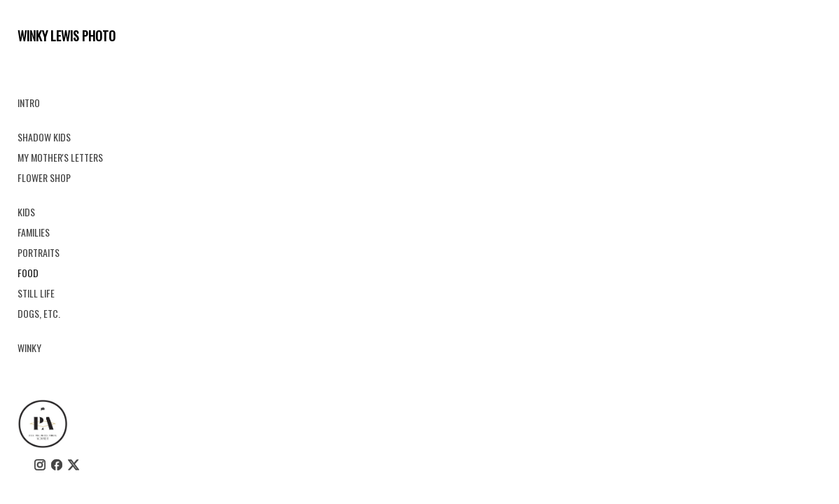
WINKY (29, 348)
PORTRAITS (39, 252)
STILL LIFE (36, 293)
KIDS (26, 212)
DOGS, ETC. (39, 313)
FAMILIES (34, 232)
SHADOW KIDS (44, 137)
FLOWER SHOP (44, 177)
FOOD (28, 273)
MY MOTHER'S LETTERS (60, 157)
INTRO (29, 103)
